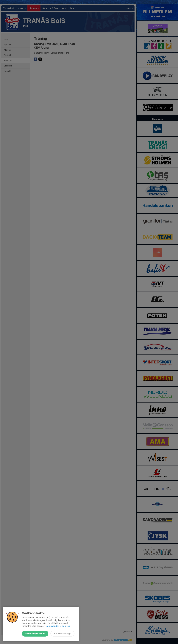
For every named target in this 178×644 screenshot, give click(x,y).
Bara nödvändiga (62, 634)
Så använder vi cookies (58, 626)
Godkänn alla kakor (35, 634)
